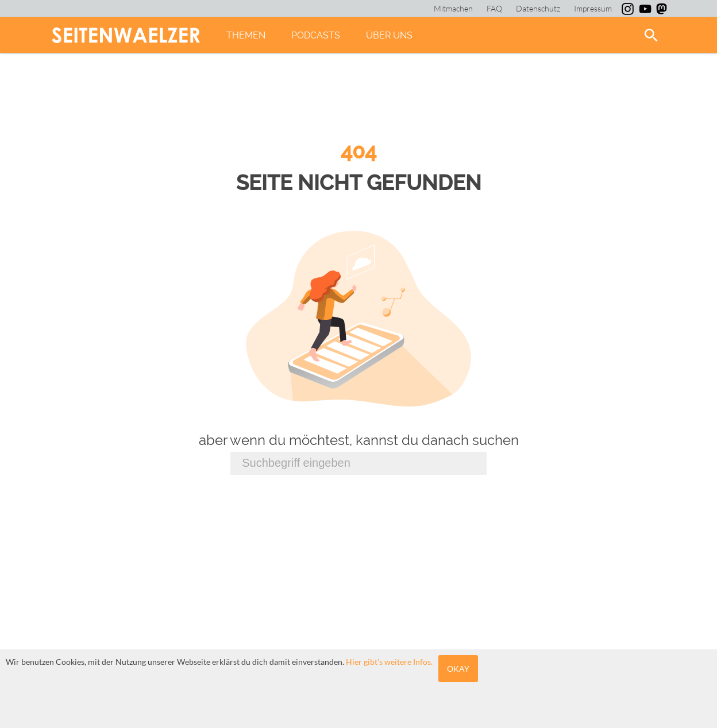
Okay (458, 669)
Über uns (389, 35)
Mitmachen (453, 8)
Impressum (593, 8)
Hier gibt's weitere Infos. (389, 662)
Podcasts (316, 35)
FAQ (494, 8)
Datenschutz (538, 8)
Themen (246, 35)
